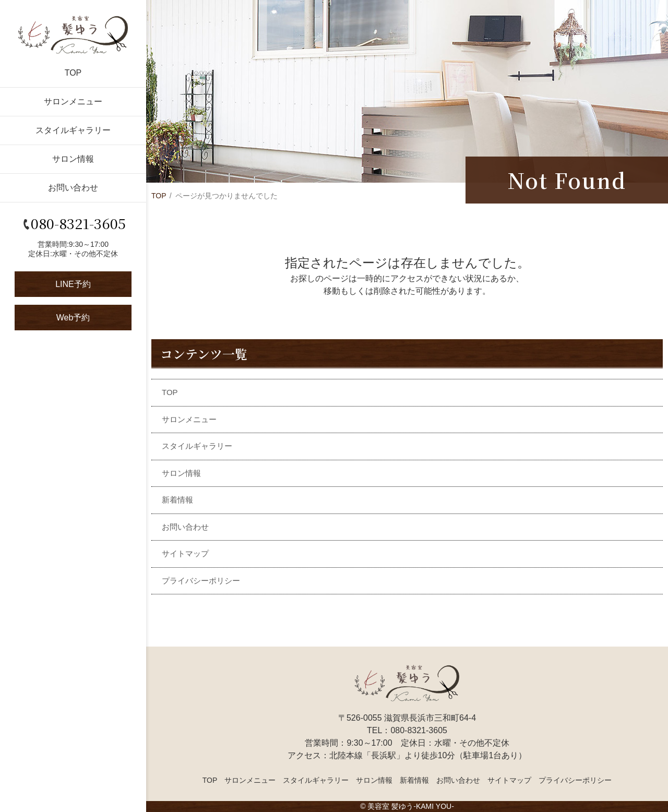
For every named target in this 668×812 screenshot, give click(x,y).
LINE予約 (73, 284)
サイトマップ (185, 553)
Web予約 (73, 318)
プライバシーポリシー (201, 581)
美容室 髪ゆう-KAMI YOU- (410, 806)
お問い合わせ (73, 188)
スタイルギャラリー (73, 130)
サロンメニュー (73, 102)
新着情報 (177, 500)
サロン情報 (73, 159)
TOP (73, 73)
